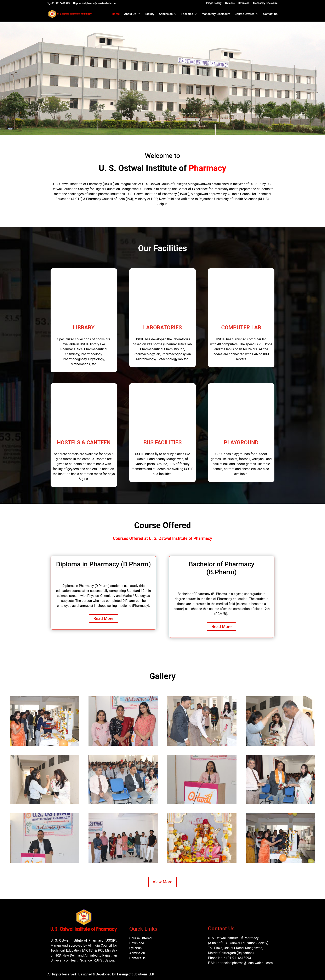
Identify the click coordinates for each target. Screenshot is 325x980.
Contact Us (270, 14)
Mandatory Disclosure (265, 3)
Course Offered (245, 14)
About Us (130, 14)
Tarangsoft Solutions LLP (135, 974)
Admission (166, 14)
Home (116, 14)
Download (244, 3)
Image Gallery (214, 3)
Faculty (150, 14)
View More (163, 882)
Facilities (187, 14)
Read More (104, 618)
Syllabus (230, 3)
